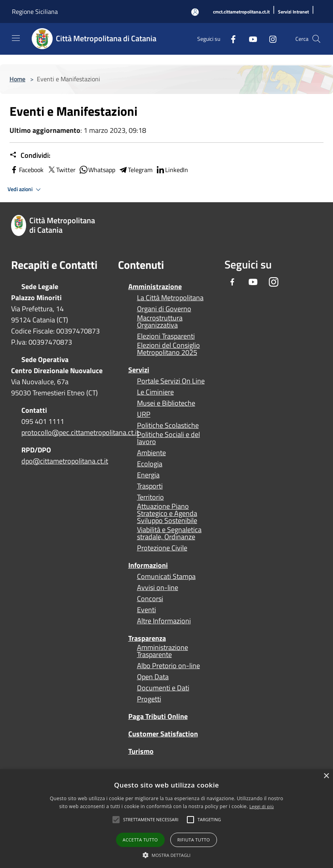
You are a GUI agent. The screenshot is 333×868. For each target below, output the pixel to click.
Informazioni (148, 565)
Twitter (61, 170)
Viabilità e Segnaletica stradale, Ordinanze (169, 533)
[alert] (166, 819)
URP (144, 414)
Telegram (135, 170)
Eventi (147, 610)
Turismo (141, 751)
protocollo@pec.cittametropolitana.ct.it (80, 432)
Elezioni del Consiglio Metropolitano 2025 (168, 349)
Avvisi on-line (158, 588)
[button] (151, 820)
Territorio (150, 497)
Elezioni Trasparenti (166, 336)
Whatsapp (97, 170)
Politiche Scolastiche (168, 425)
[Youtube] (250, 39)
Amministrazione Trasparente (163, 651)
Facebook (27, 170)
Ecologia (150, 464)
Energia (148, 475)
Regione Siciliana (35, 11)
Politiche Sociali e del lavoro (168, 438)
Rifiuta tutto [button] (194, 840)
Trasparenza (147, 638)
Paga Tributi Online (158, 716)
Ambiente (151, 453)
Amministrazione (155, 286)
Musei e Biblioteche (166, 403)
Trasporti (150, 486)
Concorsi (150, 599)
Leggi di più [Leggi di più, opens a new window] (262, 806)
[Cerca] (316, 39)
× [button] (326, 776)
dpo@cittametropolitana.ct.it (65, 461)
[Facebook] (230, 39)
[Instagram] (270, 39)
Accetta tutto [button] (140, 840)
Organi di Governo (164, 309)
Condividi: (30, 155)
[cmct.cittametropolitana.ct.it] (241, 12)
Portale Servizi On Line (171, 381)
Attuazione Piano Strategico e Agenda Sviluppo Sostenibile (167, 514)
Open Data (153, 677)
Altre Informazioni (164, 621)
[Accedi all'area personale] (195, 12)
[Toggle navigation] (16, 38)
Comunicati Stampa (166, 577)
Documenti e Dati (163, 688)
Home (17, 79)
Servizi (139, 370)
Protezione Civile (162, 548)
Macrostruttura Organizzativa (160, 322)
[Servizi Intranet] (293, 12)
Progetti (149, 699)
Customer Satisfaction (163, 734)
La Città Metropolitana (170, 298)
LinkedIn (172, 170)
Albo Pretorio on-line (168, 666)
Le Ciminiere (155, 392)
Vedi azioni (25, 190)
